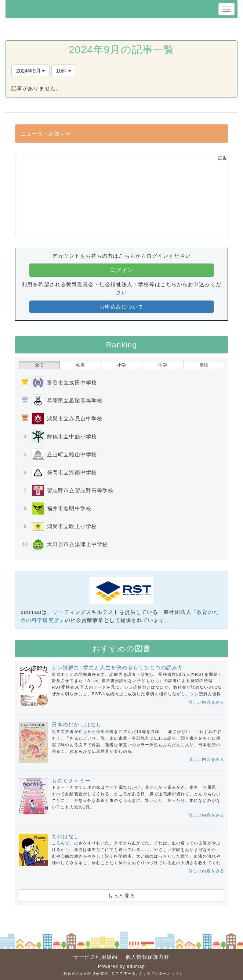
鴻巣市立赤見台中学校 (75, 419)
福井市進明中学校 (69, 508)
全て (39, 365)
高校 (204, 365)
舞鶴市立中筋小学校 (72, 436)
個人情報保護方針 (148, 957)
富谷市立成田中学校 (72, 383)
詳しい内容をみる (206, 702)
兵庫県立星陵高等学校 (75, 401)
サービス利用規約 (96, 957)
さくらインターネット (159, 974)
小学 (121, 365)
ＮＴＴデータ (124, 974)
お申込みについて (122, 307)
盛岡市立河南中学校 (72, 472)
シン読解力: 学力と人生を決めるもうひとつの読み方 (117, 667)
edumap (136, 966)
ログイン (121, 270)
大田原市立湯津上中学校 (77, 544)
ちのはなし (66, 836)
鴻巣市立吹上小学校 (72, 526)
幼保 (80, 365)
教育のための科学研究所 (86, 974)
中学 (163, 365)
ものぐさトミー (71, 781)
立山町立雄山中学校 (72, 454)
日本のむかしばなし (77, 725)
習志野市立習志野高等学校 (80, 490)
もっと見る (121, 896)
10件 (64, 71)
